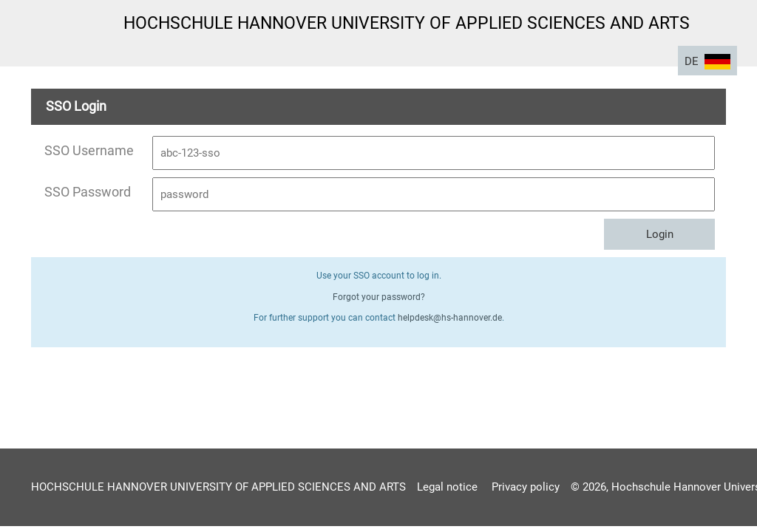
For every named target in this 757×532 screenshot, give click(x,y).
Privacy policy (526, 487)
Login (660, 234)
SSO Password (88, 192)
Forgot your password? (379, 297)
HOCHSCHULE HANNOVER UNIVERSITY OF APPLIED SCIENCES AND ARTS (218, 487)
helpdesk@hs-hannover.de (450, 318)
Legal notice (447, 487)
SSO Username (89, 150)
